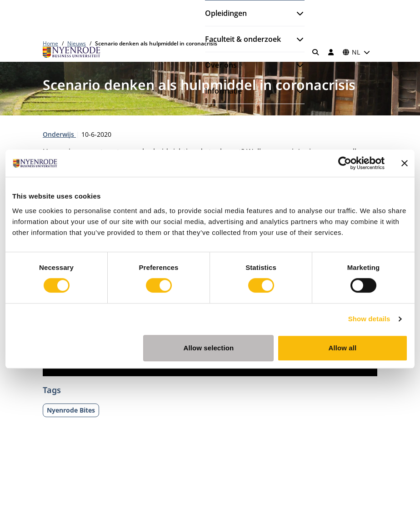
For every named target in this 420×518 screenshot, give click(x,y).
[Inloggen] (331, 52)
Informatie (223, 91)
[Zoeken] (316, 52)
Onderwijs (59, 134)
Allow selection (209, 348)
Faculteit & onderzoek (243, 39)
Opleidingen (226, 13)
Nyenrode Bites (71, 410)
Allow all (343, 348)
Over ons (221, 65)
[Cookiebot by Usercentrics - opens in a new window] (345, 163)
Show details (369, 319)
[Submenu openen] (296, 13)
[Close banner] (405, 163)
